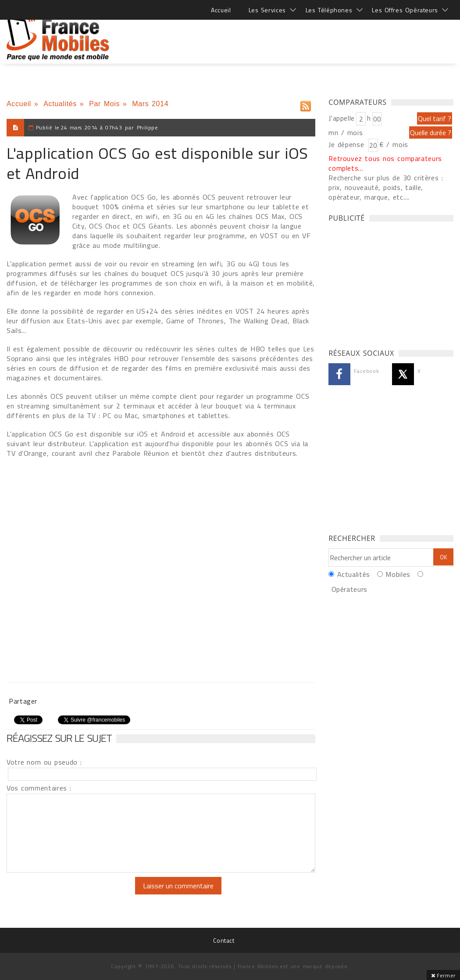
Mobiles (398, 574)
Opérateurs (349, 589)
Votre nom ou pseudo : (44, 762)
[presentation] (80, 894)
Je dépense (348, 144)
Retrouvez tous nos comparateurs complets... (385, 163)
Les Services (267, 10)
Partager (23, 701)
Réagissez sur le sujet (59, 738)
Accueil (221, 10)
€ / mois (394, 144)
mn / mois (346, 132)
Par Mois (104, 104)
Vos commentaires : (39, 788)
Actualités (60, 104)
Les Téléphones (329, 10)
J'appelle (342, 118)
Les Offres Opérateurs (405, 10)
